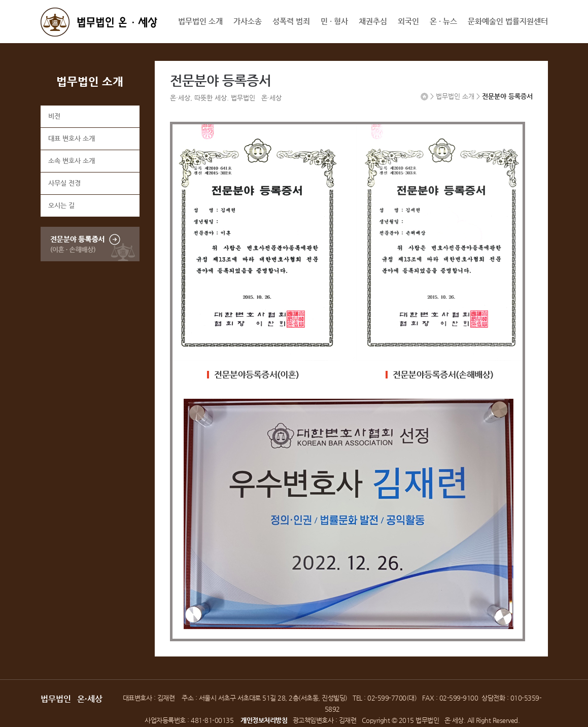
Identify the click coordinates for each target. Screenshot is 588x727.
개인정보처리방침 (264, 720)
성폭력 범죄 (291, 21)
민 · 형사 (334, 21)
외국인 (408, 21)
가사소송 (248, 21)
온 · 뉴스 (443, 21)
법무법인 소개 (200, 21)
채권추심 (373, 21)
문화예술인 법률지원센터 (508, 21)
